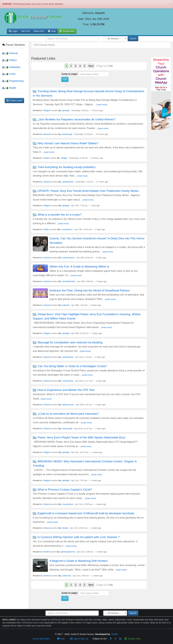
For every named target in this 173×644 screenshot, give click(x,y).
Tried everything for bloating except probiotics (66, 167)
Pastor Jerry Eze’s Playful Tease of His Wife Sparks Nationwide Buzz (81, 437)
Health (9, 88)
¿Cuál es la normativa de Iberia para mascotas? (68, 414)
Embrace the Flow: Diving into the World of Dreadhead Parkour (90, 290)
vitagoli (64, 158)
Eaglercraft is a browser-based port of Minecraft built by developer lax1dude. (86, 513)
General (10, 53)
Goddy (115, 634)
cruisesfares (67, 229)
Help (52, 31)
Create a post (14, 101)
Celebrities (11, 67)
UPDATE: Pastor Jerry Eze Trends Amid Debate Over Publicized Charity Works (88, 191)
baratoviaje (67, 134)
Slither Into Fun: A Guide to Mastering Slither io (79, 267)
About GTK (39, 31)
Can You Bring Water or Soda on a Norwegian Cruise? (72, 366)
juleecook (66, 576)
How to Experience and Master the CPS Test (66, 390)
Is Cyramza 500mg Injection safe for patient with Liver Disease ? (79, 537)
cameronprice (68, 258)
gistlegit (66, 110)
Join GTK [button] (25, 31)
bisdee (65, 528)
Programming (13, 81)
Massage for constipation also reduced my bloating (70, 342)
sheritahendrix (69, 281)
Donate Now (133, 639)
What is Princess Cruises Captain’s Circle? (65, 490)
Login (74, 639)
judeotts (66, 305)
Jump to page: (70, 74)
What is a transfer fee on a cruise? (59, 215)
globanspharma (68, 552)
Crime (9, 74)
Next (91, 66)
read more (102, 105)
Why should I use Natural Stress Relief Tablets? (68, 143)
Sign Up (84, 639)
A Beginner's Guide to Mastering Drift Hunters (79, 561)
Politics (9, 60)
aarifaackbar (68, 182)
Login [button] (13, 31)
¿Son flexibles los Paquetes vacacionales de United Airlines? (76, 119)
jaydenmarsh (68, 405)
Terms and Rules (41, 639)
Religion (47, 110)
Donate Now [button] (67, 31)
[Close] (170, 4)
